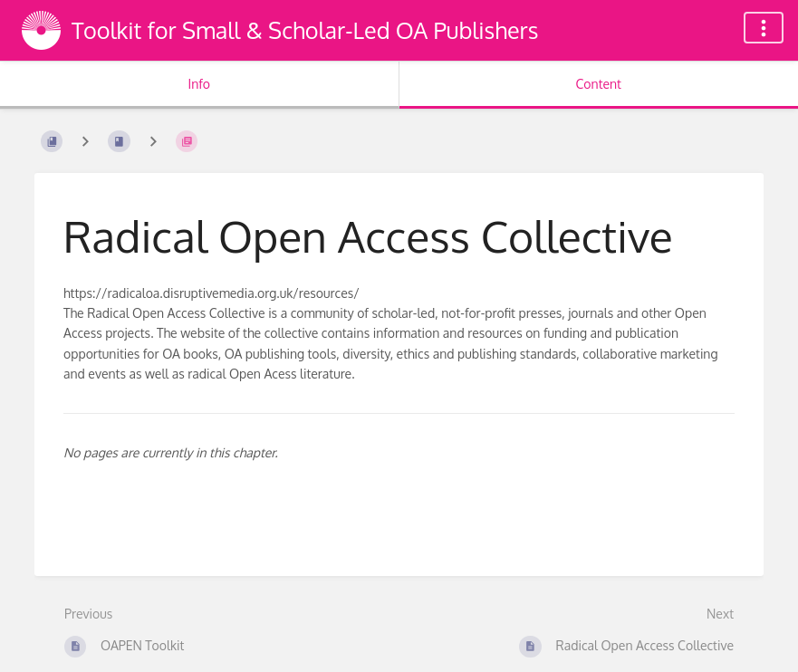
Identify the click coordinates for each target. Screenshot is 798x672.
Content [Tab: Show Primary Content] (599, 84)
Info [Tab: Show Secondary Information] (199, 84)
